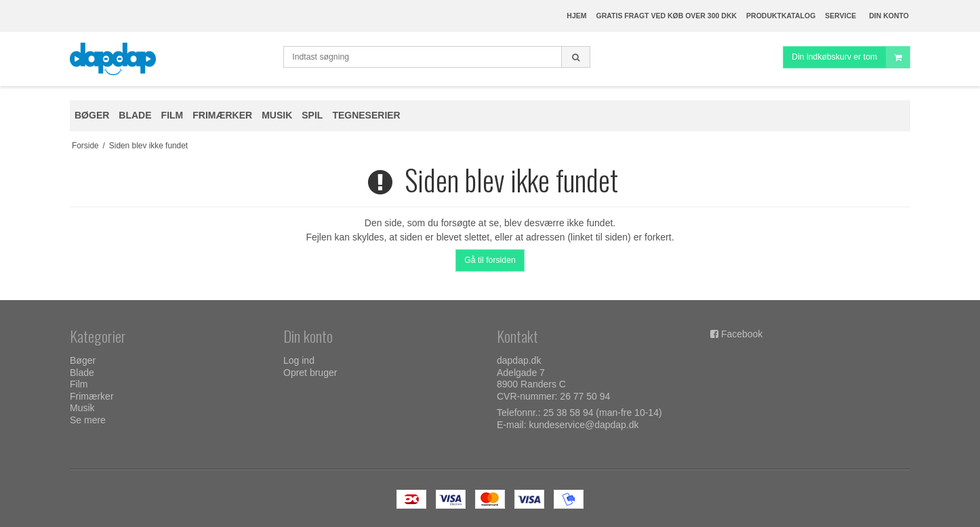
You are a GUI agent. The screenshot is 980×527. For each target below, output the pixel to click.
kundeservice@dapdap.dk (584, 425)
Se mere (88, 420)
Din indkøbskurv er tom (851, 57)
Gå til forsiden (490, 260)
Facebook (742, 334)
